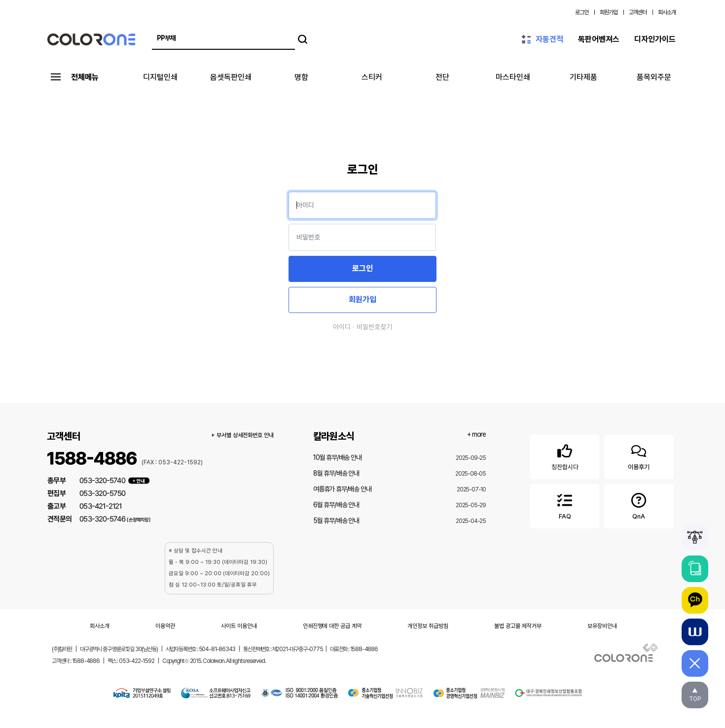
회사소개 (667, 12)
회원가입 (609, 12)
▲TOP (695, 695)
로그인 (582, 12)
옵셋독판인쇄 (231, 77)
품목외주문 (654, 77)
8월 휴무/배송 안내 (336, 473)
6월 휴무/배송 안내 (336, 505)
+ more (476, 434)
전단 (442, 77)
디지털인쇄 (160, 77)
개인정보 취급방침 (428, 626)
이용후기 (639, 455)
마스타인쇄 (513, 77)
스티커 (372, 77)
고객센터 (638, 12)
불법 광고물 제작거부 (518, 626)
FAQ (565, 504)
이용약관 (165, 626)
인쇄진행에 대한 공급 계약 (332, 626)
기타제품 (583, 77)
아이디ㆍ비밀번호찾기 (362, 327)
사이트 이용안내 (239, 626)
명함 (301, 77)
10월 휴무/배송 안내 (337, 457)
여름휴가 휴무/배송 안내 (342, 489)
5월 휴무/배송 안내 (336, 520)
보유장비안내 (602, 626)
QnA (639, 504)
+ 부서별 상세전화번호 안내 (242, 435)
